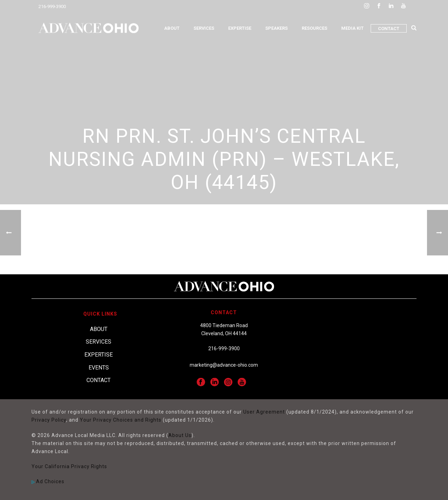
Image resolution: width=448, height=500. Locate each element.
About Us (180, 435)
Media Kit (352, 28)
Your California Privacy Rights (69, 466)
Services (204, 28)
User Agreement (264, 412)
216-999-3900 (52, 6)
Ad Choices (48, 481)
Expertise (240, 28)
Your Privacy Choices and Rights (121, 420)
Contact (389, 29)
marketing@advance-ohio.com (224, 365)
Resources (314, 28)
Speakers (276, 28)
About (172, 28)
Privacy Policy (49, 420)
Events (99, 368)
